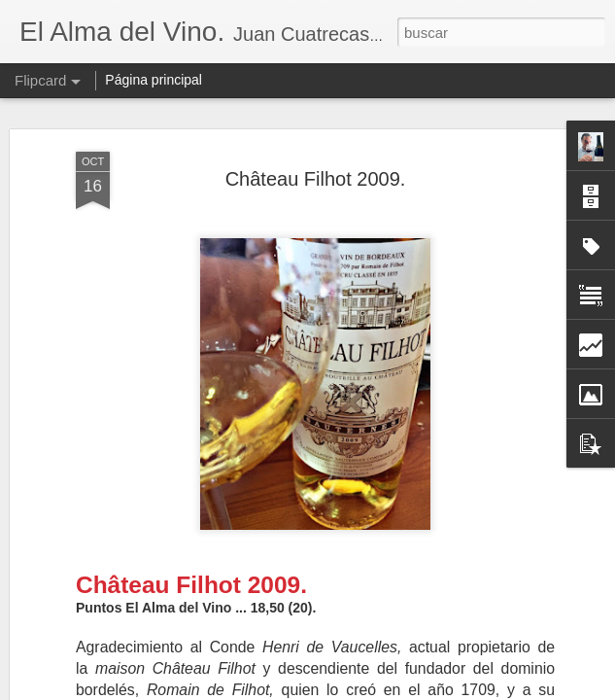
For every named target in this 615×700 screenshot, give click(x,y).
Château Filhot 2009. (316, 179)
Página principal (154, 80)
